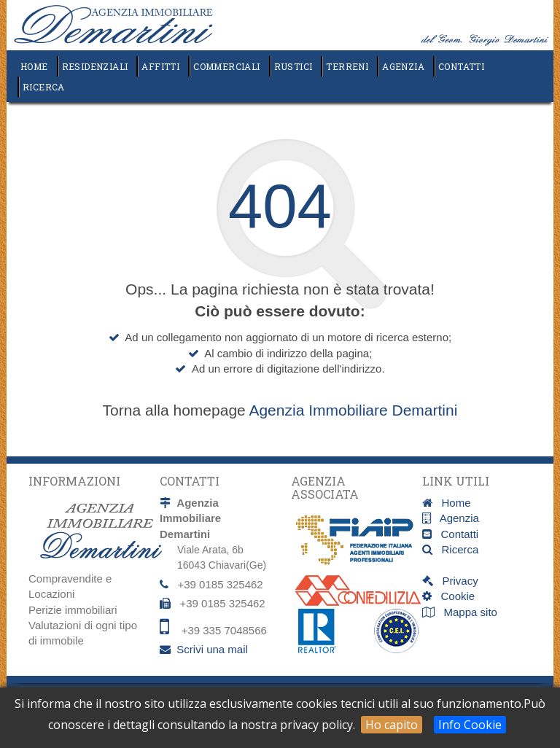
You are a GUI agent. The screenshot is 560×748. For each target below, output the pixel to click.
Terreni (347, 66)
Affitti (160, 66)
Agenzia (403, 66)
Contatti (461, 66)
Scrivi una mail (212, 649)
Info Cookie (470, 725)
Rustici (293, 66)
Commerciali (226, 66)
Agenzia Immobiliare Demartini (353, 410)
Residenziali (95, 66)
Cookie (453, 596)
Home (34, 66)
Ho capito (392, 725)
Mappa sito (469, 612)
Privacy (456, 581)
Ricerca (44, 87)
